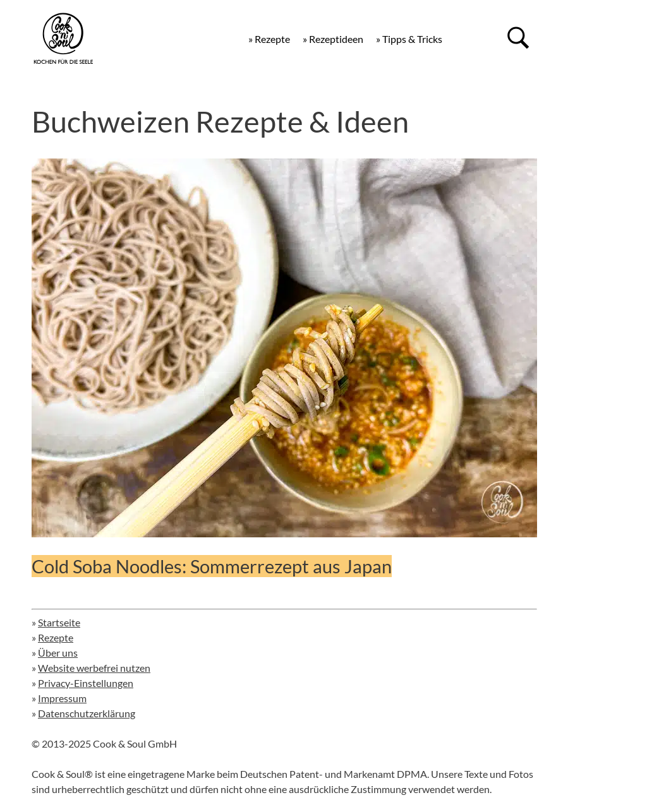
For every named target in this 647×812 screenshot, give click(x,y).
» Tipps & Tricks (409, 39)
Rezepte (56, 637)
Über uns (58, 653)
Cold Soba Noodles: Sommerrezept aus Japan (212, 566)
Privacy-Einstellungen (86, 683)
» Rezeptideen (333, 39)
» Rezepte (269, 39)
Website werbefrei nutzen (94, 668)
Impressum (62, 698)
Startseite (59, 622)
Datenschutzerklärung (87, 713)
